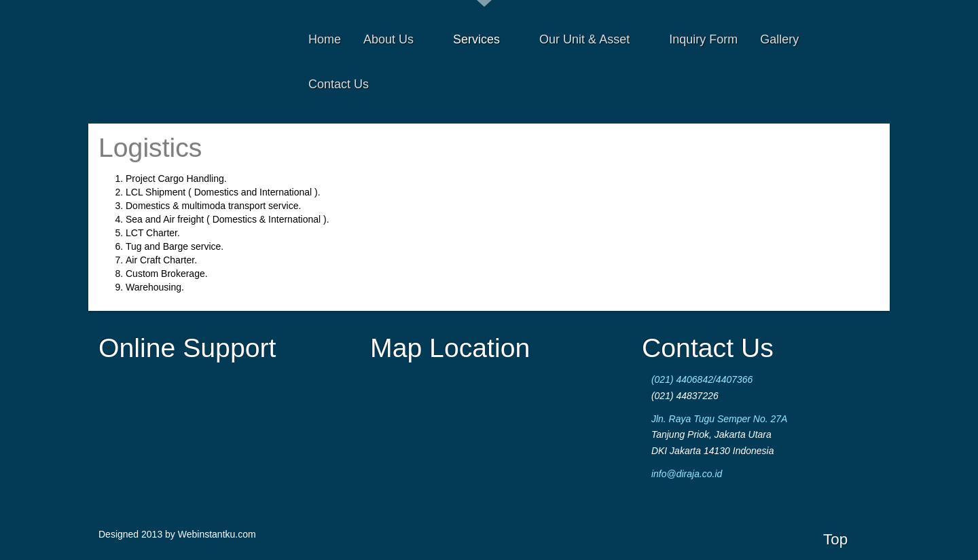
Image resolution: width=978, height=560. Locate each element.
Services (488, 39)
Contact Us (339, 84)
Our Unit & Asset (596, 39)
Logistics (150, 148)
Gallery (779, 39)
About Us (400, 39)
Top (835, 539)
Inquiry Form (703, 39)
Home (325, 39)
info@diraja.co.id (687, 474)
